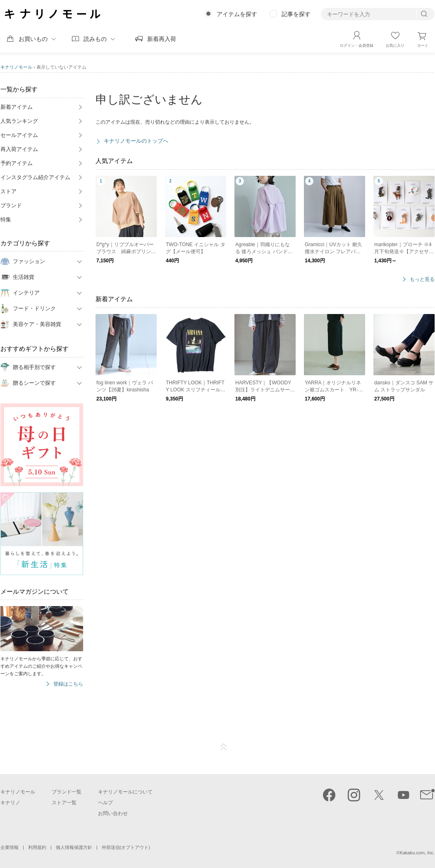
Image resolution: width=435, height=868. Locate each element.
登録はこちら (68, 684)
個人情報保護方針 (74, 847)
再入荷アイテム (19, 149)
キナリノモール (16, 67)
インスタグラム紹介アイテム (35, 177)
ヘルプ (105, 803)
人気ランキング (19, 121)
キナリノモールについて (125, 792)
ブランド (11, 205)
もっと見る (422, 279)
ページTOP (224, 747)
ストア (8, 191)
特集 (6, 219)
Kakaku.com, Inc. (417, 853)
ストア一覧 (64, 803)
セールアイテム (19, 135)
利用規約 (37, 847)
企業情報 (10, 847)
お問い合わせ (113, 813)
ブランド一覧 (67, 792)
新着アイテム (17, 107)
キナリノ (10, 803)
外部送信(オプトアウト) (126, 847)
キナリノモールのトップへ (136, 141)
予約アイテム (17, 163)
